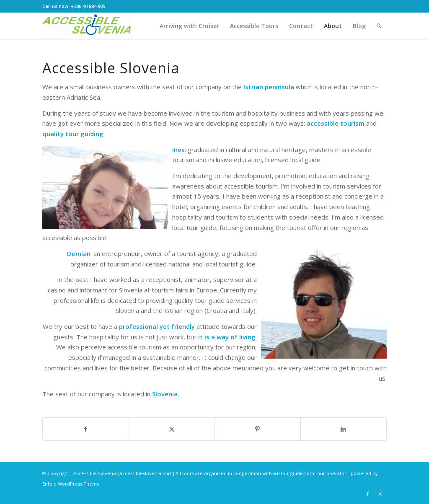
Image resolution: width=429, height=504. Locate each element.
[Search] (379, 26)
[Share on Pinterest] (258, 429)
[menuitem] (189, 26)
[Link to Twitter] (380, 494)
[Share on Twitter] (172, 429)
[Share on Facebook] (86, 429)
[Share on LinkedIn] (344, 429)
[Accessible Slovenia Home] (88, 26)
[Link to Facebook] (368, 494)
